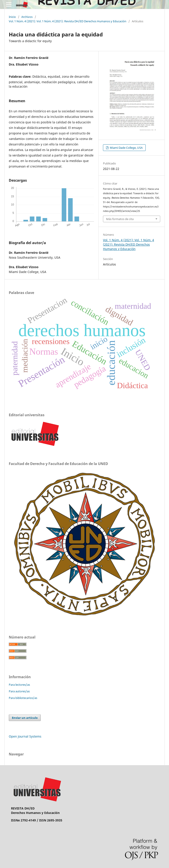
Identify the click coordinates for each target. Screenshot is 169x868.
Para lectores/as (19, 685)
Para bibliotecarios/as (23, 698)
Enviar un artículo (25, 718)
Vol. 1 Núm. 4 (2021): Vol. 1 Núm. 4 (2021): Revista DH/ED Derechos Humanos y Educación (68, 21)
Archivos (27, 17)
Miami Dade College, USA (126, 148)
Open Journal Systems (25, 736)
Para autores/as (19, 691)
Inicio (12, 17)
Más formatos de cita (120, 219)
